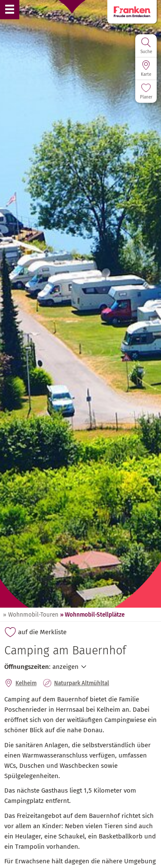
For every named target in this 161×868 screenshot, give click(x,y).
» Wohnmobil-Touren (31, 615)
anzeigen (65, 667)
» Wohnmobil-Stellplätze (92, 615)
